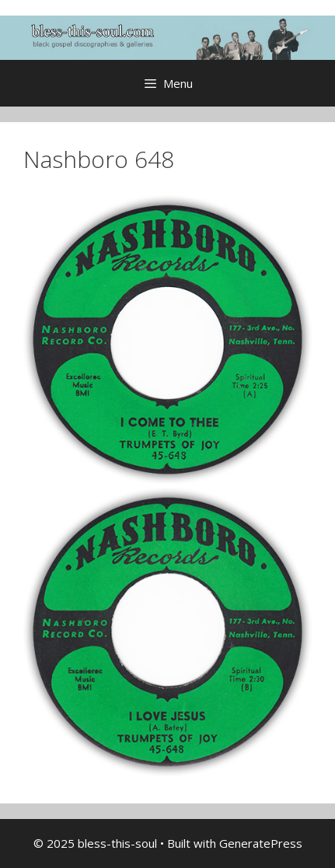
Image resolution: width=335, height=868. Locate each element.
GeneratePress (261, 843)
